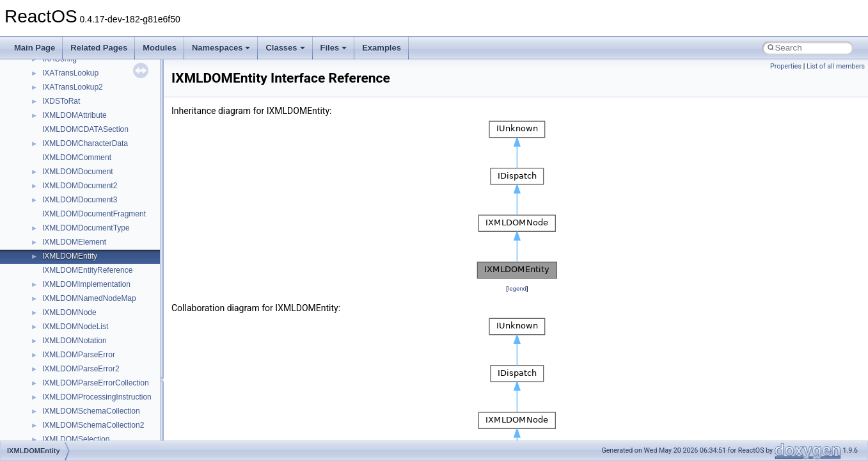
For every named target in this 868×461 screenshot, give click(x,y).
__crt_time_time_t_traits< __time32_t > (109, 108)
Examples (382, 48)
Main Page (35, 48)
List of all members (836, 66)
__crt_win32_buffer (75, 150)
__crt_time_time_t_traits (83, 93)
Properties (786, 66)
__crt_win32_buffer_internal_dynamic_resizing (121, 192)
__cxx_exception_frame (83, 248)
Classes (285, 48)
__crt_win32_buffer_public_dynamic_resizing (119, 220)
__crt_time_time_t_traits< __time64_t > (109, 122)
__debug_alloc (67, 319)
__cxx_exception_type (80, 263)
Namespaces (221, 48)
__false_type (64, 432)
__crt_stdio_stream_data (84, 79)
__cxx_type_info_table (80, 305)
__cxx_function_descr (79, 277)
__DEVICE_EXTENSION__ (89, 347)
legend (517, 288)
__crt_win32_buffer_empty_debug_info (108, 178)
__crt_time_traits (71, 136)
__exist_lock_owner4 (78, 417)
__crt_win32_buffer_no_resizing (97, 206)
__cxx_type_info (70, 291)
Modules (160, 48)
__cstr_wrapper (69, 234)
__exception (63, 403)
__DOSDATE (65, 375)
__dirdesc (59, 361)
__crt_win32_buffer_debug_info (96, 164)
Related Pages (99, 48)
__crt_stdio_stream (75, 65)
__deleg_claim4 (69, 333)
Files (334, 48)
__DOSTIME (64, 389)
